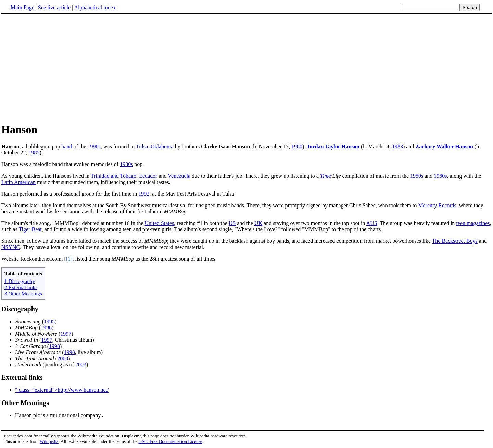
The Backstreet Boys (455, 241)
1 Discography (20, 281)
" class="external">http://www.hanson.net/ (62, 390)
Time (325, 176)
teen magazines (473, 223)
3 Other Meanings (23, 293)
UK (258, 223)
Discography (20, 309)
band (67, 146)
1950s (417, 176)
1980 (297, 146)
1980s (126, 164)
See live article (54, 7)
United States (160, 223)
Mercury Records (437, 205)
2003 (81, 365)
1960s (440, 176)
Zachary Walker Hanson (444, 146)
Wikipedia (49, 441)
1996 (46, 328)
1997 (66, 334)
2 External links (21, 287)
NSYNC (11, 247)
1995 (49, 321)
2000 (63, 358)
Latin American (18, 182)
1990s (94, 146)
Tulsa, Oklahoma (155, 146)
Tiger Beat (30, 229)
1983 (397, 146)
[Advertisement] (246, 68)
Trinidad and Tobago (113, 176)
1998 (54, 346)
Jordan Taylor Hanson (333, 146)
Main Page (22, 7)
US (232, 223)
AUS (372, 223)
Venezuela (179, 176)
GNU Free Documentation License (170, 441)
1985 (34, 153)
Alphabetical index (95, 7)
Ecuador (148, 176)
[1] (69, 259)
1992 (144, 194)
